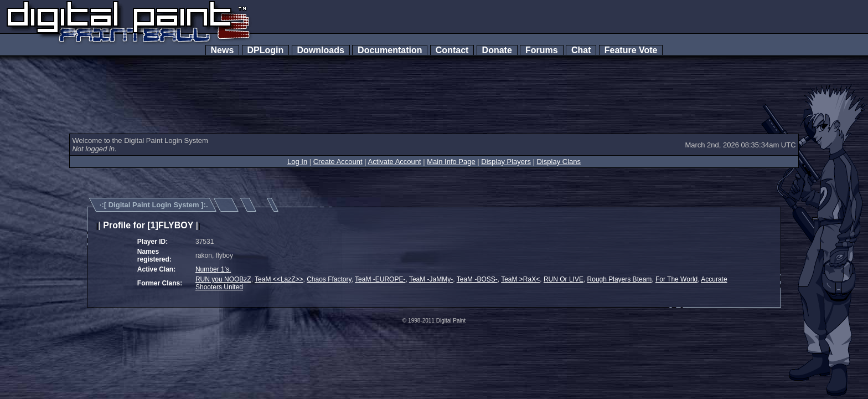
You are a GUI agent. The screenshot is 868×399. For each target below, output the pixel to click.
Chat (581, 50)
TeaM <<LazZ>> (279, 279)
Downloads (321, 50)
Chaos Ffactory (329, 279)
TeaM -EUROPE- (380, 279)
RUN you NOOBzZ (223, 279)
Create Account (338, 162)
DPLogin (266, 50)
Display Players (506, 162)
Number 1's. (213, 269)
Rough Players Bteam (620, 279)
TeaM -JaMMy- (431, 279)
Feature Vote (631, 50)
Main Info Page (451, 162)
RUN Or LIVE (564, 279)
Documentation (390, 50)
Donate (497, 50)
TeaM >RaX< (520, 279)
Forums (541, 50)
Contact (452, 50)
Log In (297, 162)
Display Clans (559, 162)
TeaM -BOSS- (477, 279)
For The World (676, 279)
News (223, 50)
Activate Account (395, 162)
